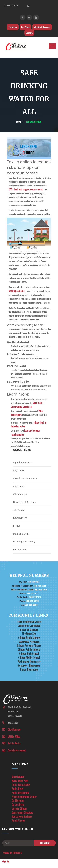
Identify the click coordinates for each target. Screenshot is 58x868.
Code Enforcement (17, 750)
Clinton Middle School (29, 657)
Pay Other (25, 27)
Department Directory (25, 502)
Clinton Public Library (29, 638)
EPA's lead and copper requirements (26, 189)
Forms (16, 526)
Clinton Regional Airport (29, 645)
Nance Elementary (29, 670)
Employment (20, 518)
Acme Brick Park (20, 781)
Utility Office (14, 736)
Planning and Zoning (24, 542)
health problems (16, 291)
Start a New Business (22, 816)
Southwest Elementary (29, 666)
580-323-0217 (12, 5)
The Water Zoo (29, 634)
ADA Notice (19, 510)
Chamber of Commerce (25, 478)
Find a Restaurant (20, 793)
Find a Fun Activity (21, 785)
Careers (29, 33)
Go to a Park (18, 805)
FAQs (40, 411)
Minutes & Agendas (42, 27)
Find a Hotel (17, 789)
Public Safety (20, 550)
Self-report (16, 415)
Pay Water (13, 27)
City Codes (19, 471)
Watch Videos (18, 821)
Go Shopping (18, 801)
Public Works (14, 743)
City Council (19, 486)
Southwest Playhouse (29, 642)
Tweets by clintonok (12, 853)
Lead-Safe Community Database (27, 405)
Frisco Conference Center (29, 622)
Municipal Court (21, 534)
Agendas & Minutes (23, 463)
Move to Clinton (19, 809)
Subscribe (45, 843)
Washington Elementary (29, 661)
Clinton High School (29, 654)
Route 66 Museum (29, 630)
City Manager (20, 494)
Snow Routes (18, 777)
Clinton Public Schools (29, 650)
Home (19, 122)
